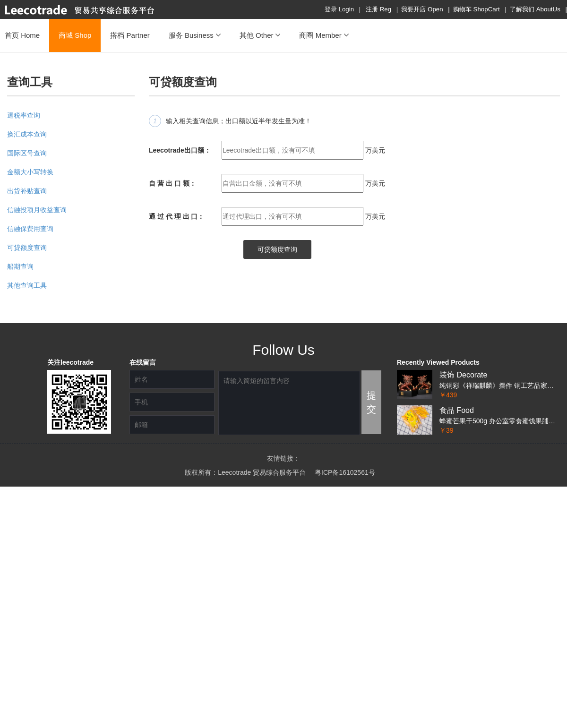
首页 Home (22, 35)
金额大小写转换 (30, 172)
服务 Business (195, 35)
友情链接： (283, 458)
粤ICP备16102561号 (345, 472)
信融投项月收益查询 (37, 210)
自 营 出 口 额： (172, 183)
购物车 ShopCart (477, 9)
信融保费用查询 (30, 229)
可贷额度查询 (27, 248)
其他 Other (260, 35)
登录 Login (339, 9)
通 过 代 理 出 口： (176, 216)
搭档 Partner (130, 35)
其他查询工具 (27, 285)
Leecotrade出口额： (180, 150)
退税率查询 (24, 115)
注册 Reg (378, 9)
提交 (371, 402)
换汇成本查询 (27, 134)
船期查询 (20, 266)
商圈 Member (324, 35)
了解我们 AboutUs (535, 9)
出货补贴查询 (27, 191)
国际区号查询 (27, 153)
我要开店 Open (422, 9)
